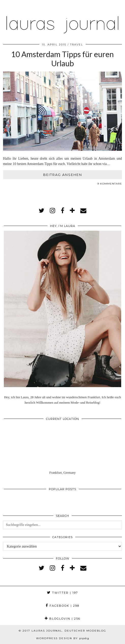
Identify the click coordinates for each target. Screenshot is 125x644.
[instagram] (52, 211)
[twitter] (41, 211)
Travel (77, 45)
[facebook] (63, 211)
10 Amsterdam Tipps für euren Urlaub (63, 59)
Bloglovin (63, 619)
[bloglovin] (72, 211)
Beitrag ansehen (63, 175)
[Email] (83, 211)
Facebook (63, 606)
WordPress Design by (63, 638)
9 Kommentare (110, 184)
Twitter (63, 593)
